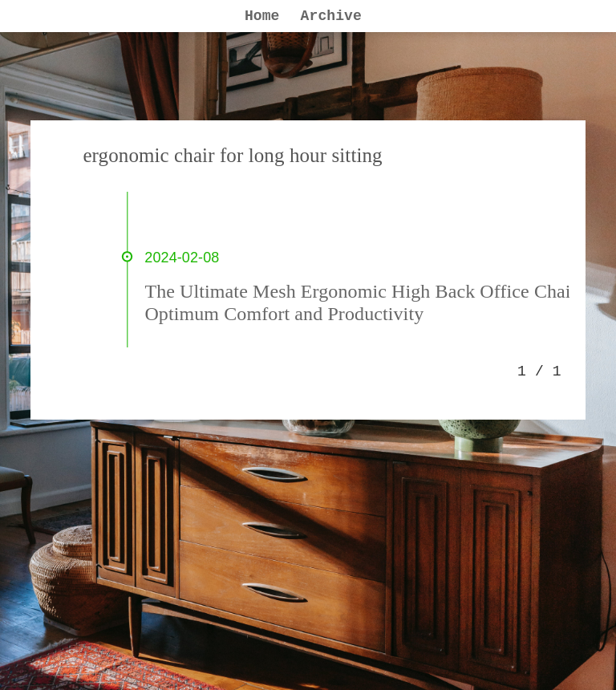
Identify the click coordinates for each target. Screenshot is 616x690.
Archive (331, 16)
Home (262, 16)
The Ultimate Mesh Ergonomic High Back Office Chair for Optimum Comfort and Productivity (375, 302)
